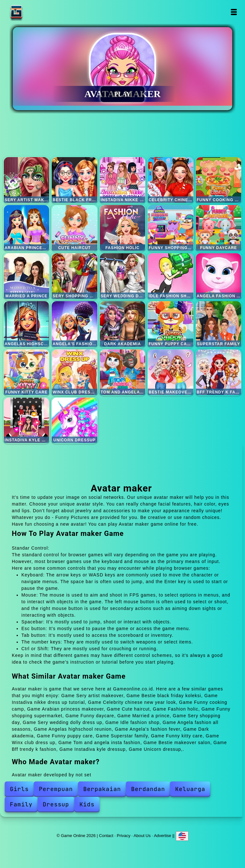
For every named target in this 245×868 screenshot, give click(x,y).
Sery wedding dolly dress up (123, 276)
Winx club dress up (74, 372)
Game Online (36, 12)
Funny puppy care (171, 324)
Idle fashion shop (171, 276)
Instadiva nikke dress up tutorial (123, 180)
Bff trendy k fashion (219, 372)
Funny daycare (219, 228)
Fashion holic (123, 228)
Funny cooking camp (219, 180)
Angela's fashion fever (74, 324)
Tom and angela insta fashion (123, 372)
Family (21, 804)
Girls (19, 789)
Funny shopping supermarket (171, 228)
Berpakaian (102, 789)
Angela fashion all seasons (219, 276)
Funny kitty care (27, 372)
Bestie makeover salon (171, 372)
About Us (142, 836)
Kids (87, 804)
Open (234, 12)
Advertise (162, 836)
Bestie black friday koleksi (74, 180)
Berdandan (148, 789)
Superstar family (219, 324)
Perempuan (56, 789)
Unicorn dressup (74, 420)
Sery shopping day (74, 276)
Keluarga (190, 789)
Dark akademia (123, 324)
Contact (106, 836)
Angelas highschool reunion (27, 324)
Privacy (124, 836)
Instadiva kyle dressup (27, 420)
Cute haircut (74, 228)
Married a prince (27, 276)
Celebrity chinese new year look (171, 180)
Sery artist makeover (27, 180)
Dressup (56, 804)
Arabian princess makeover (27, 228)
